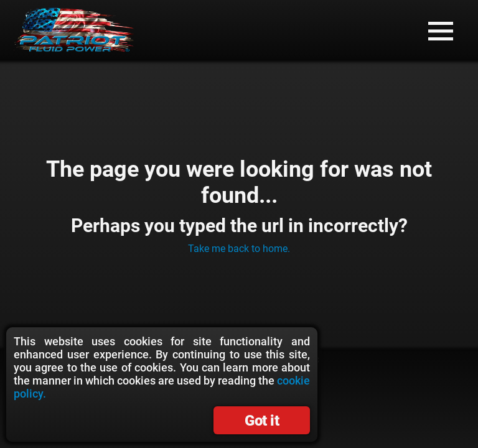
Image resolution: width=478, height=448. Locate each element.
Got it (262, 421)
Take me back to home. (239, 249)
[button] (441, 31)
